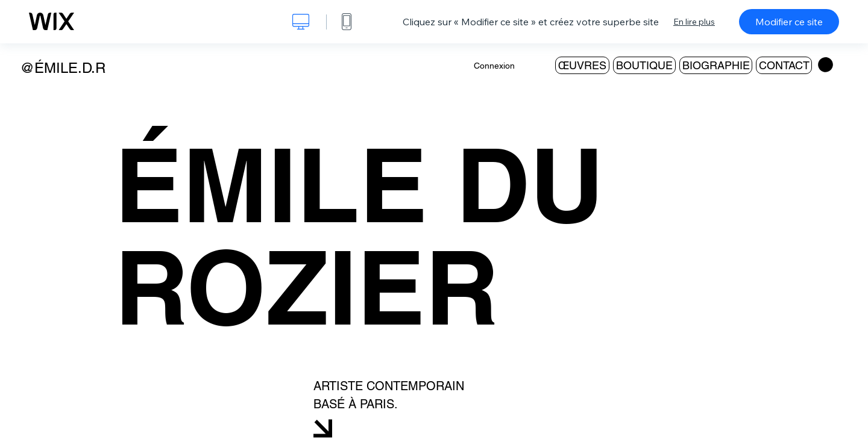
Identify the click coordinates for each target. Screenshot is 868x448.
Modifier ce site (789, 22)
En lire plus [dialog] (694, 22)
